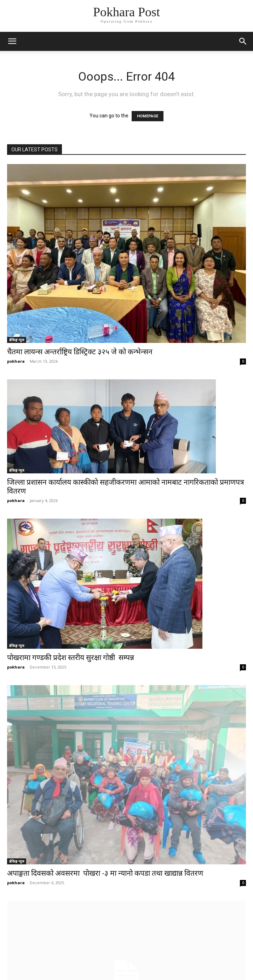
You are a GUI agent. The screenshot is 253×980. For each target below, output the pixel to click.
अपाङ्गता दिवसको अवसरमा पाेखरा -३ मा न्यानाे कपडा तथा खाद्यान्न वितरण (105, 873)
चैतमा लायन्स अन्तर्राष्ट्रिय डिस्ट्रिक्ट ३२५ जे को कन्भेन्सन (80, 352)
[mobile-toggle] (12, 41)
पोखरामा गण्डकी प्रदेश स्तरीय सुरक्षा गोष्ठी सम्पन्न (71, 658)
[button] (243, 41)
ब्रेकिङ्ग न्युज (17, 340)
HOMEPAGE (148, 116)
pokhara (16, 361)
